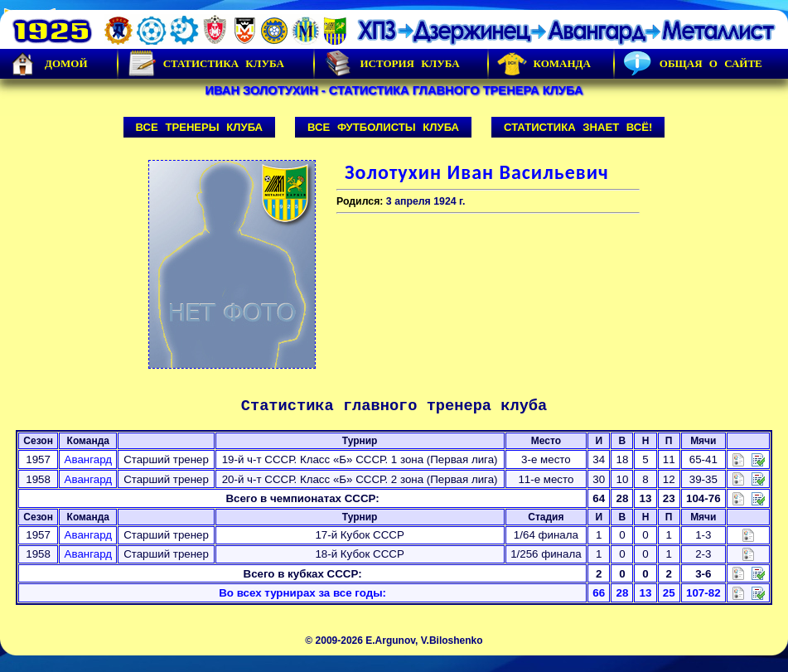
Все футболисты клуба (383, 127)
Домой (48, 64)
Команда (544, 64)
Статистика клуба (205, 64)
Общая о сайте (693, 64)
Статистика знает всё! (578, 127)
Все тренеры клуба (200, 127)
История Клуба (391, 64)
